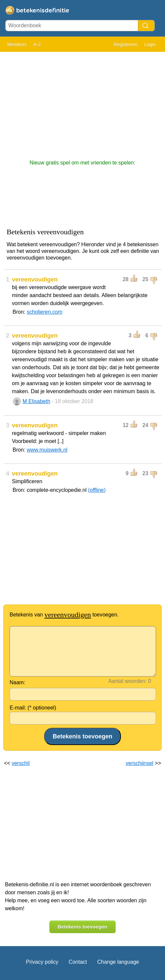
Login (150, 45)
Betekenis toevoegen (82, 927)
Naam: (17, 682)
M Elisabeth (36, 401)
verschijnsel (139, 763)
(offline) (97, 490)
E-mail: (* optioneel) (33, 708)
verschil (21, 763)
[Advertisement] (82, 102)
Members (17, 45)
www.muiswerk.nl (47, 450)
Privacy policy (42, 962)
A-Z (37, 45)
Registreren (126, 45)
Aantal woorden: (128, 681)
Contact (78, 962)
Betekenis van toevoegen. (64, 615)
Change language (118, 962)
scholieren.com (45, 312)
